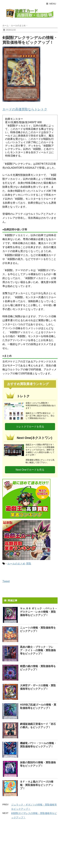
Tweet (6, 581)
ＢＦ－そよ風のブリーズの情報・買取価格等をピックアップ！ (37, 785)
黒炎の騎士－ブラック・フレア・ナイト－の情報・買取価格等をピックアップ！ (38, 650)
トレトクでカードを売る (30, 427)
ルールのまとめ (16, 564)
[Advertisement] (26, 846)
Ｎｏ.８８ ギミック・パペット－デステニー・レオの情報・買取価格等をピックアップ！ (39, 612)
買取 (29, 564)
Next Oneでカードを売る (30, 470)
